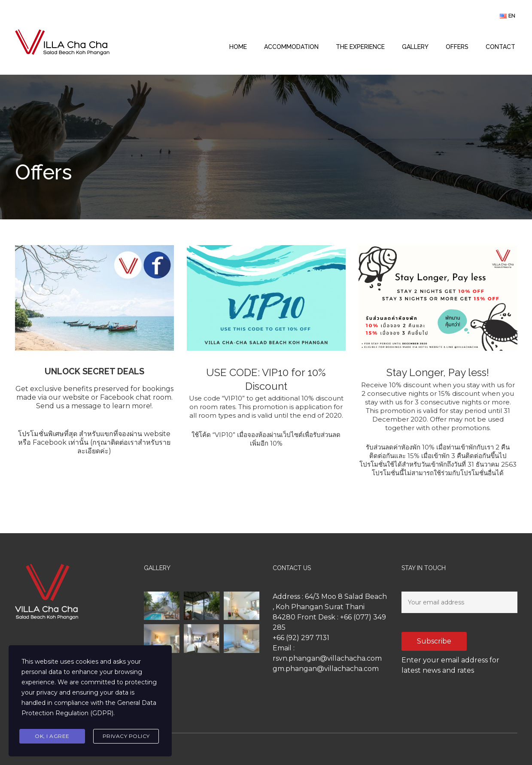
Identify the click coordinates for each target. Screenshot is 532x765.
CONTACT (500, 47)
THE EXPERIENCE (360, 47)
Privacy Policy (126, 736)
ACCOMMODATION (291, 47)
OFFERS (457, 47)
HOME (238, 47)
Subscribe (434, 641)
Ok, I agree (52, 736)
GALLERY (415, 47)
